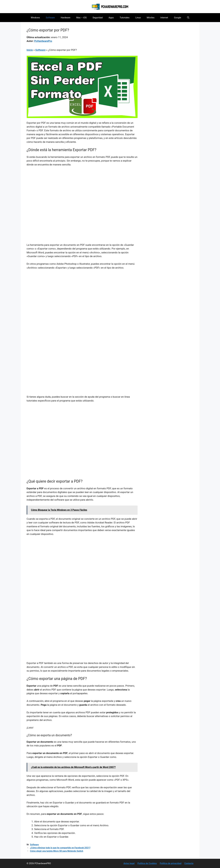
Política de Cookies (147, 863)
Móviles (151, 18)
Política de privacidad (170, 863)
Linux (138, 18)
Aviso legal (129, 863)
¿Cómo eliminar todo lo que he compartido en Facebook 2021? (60, 848)
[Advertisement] (82, 191)
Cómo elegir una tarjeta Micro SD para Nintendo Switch (57, 851)
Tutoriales (125, 18)
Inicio (30, 50)
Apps (111, 18)
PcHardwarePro (43, 41)
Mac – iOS (81, 18)
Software (50, 18)
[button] (188, 18)
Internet (164, 18)
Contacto (189, 863)
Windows (35, 18)
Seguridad (97, 18)
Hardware (66, 18)
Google (177, 18)
